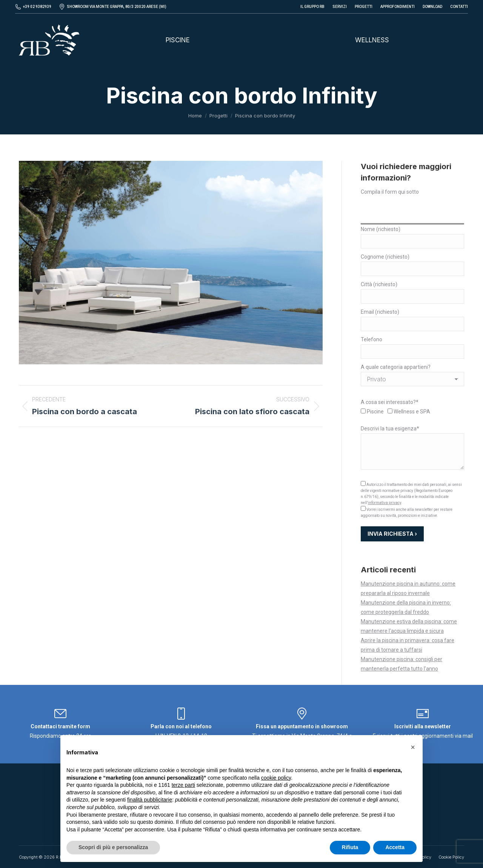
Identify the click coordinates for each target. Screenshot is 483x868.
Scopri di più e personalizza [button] (113, 847)
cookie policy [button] (276, 778)
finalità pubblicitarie (150, 800)
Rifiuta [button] (350, 847)
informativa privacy (385, 503)
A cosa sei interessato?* (390, 402)
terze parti (183, 785)
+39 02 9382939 (37, 7)
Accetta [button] (395, 847)
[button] (413, 747)
